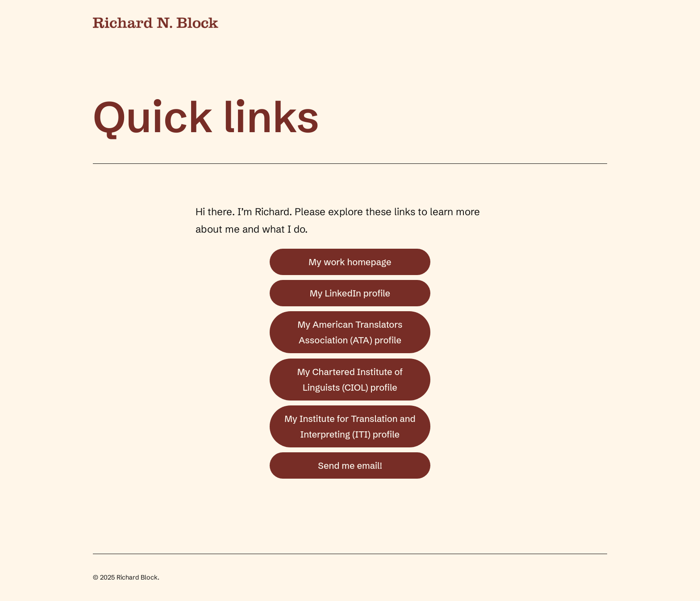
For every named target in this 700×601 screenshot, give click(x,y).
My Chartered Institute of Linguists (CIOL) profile (350, 380)
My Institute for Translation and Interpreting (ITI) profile (350, 426)
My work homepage (350, 262)
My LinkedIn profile (350, 293)
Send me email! (350, 465)
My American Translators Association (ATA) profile (350, 332)
